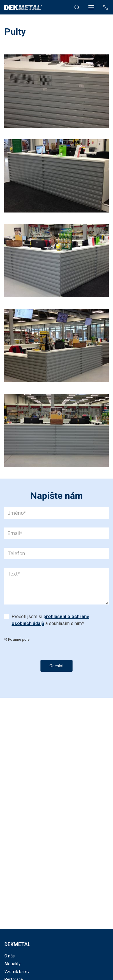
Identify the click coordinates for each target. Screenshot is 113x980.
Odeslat (56, 666)
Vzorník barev (17, 972)
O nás (10, 956)
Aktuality (12, 964)
